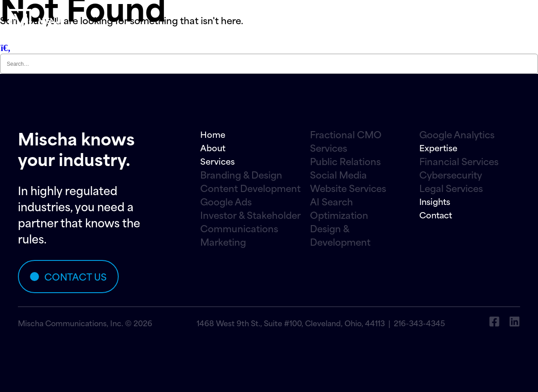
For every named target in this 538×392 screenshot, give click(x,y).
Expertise (438, 147)
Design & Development (340, 235)
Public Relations (345, 161)
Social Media (338, 175)
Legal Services (451, 188)
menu (49, 20)
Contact (436, 215)
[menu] (20, 20)
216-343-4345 (419, 323)
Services (217, 161)
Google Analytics (457, 134)
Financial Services (459, 161)
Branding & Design (241, 175)
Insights (435, 201)
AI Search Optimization (339, 208)
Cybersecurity (451, 175)
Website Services (348, 188)
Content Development (250, 188)
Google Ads (226, 201)
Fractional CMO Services (346, 141)
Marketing (223, 242)
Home (213, 134)
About (213, 147)
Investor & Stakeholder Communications (250, 222)
